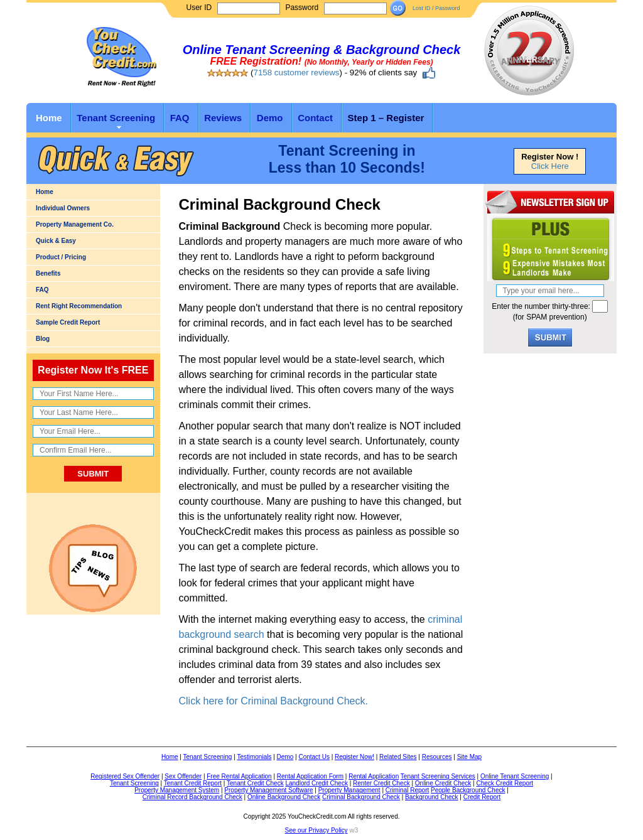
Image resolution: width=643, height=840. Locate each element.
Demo (270, 118)
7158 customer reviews (296, 73)
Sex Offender (183, 776)
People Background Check (468, 790)
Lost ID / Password (436, 8)
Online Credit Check (443, 783)
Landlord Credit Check (316, 783)
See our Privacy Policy (316, 830)
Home (49, 118)
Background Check (432, 797)
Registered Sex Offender (125, 776)
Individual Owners (63, 208)
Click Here (550, 166)
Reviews (223, 118)
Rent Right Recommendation (79, 306)
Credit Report (482, 797)
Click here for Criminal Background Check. (273, 701)
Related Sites (398, 757)
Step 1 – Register (386, 118)
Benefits (48, 273)
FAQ (180, 118)
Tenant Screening (116, 118)
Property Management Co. (75, 224)
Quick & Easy (56, 241)
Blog (43, 339)
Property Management (349, 790)
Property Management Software (268, 790)
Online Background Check (284, 797)
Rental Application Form (310, 776)
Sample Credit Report (68, 322)
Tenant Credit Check (255, 783)
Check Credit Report (505, 783)
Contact (315, 118)
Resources (437, 757)
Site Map (469, 757)
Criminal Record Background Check (192, 797)
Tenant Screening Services (438, 776)
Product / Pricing (61, 257)
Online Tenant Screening (515, 776)
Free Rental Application (239, 776)
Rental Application (374, 776)
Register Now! (354, 757)
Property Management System (177, 790)
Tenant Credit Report (193, 783)
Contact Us (314, 757)
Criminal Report (407, 790)
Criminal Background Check (361, 797)
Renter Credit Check (381, 783)
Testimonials (254, 757)
